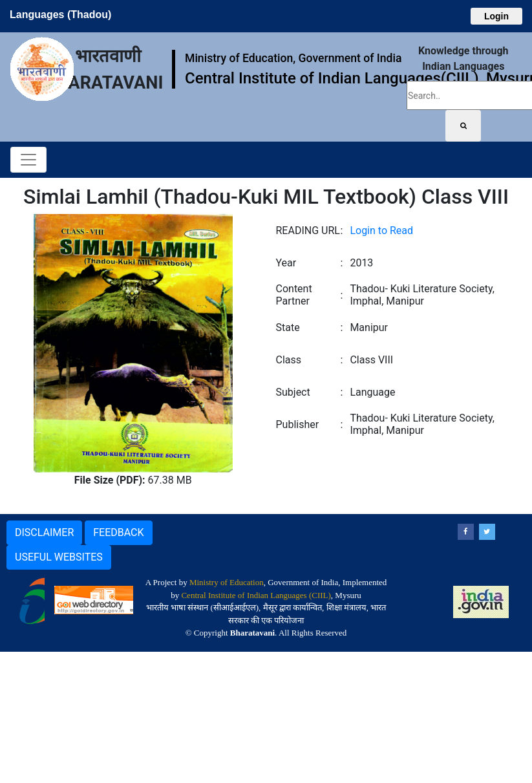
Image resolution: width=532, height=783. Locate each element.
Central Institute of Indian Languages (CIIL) (256, 595)
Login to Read (381, 231)
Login (496, 16)
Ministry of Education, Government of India (293, 58)
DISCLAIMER (44, 532)
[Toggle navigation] (28, 160)
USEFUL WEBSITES (59, 557)
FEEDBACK (118, 532)
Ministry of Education (227, 582)
